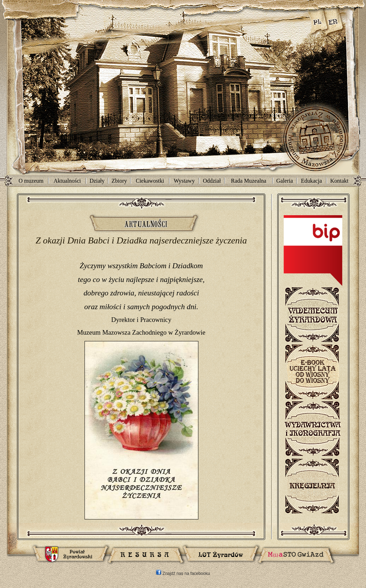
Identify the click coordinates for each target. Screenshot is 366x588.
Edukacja (312, 181)
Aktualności (67, 181)
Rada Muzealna (249, 181)
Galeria (284, 181)
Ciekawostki (150, 181)
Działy (97, 181)
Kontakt (339, 181)
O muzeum (31, 181)
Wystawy (184, 181)
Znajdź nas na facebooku (183, 574)
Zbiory (120, 181)
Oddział (212, 181)
